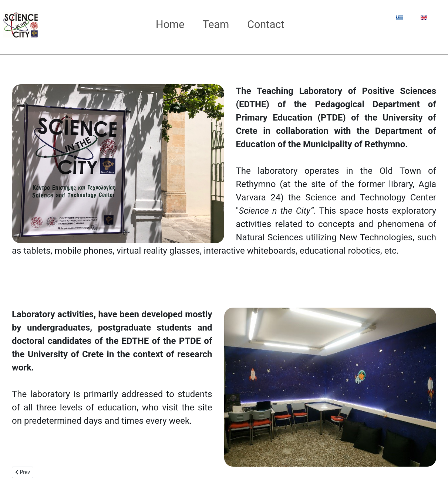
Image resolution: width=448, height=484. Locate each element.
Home (170, 24)
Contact (266, 24)
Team (216, 24)
